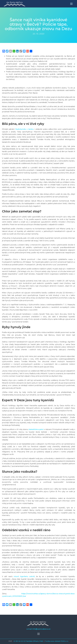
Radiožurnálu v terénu (25, 129)
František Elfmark (32, 641)
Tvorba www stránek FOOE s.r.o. (57, 641)
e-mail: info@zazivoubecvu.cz (38, 629)
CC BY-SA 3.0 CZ (20, 641)
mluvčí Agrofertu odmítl (24, 576)
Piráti (41, 641)
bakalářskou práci (36, 429)
